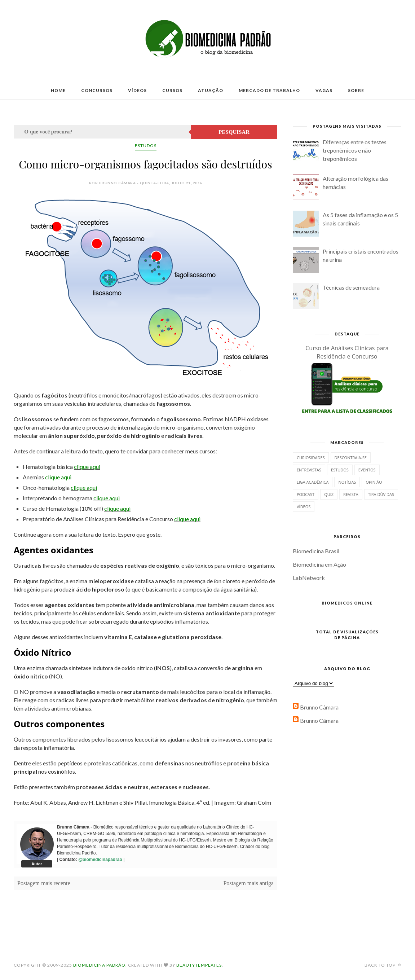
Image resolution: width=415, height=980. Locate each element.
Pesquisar (234, 132)
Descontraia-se (351, 458)
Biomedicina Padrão (99, 965)
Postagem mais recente (44, 883)
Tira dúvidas (381, 494)
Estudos (146, 146)
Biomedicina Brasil (316, 551)
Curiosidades (311, 458)
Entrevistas (309, 470)
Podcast (306, 494)
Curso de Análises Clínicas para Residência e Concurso (347, 352)
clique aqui (87, 467)
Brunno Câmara (319, 707)
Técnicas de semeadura (351, 287)
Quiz (329, 494)
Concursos (97, 90)
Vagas (324, 90)
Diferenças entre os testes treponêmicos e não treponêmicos (355, 150)
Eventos (367, 470)
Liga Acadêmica (313, 482)
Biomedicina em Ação (319, 564)
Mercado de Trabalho (269, 90)
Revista (351, 494)
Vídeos (137, 90)
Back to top (383, 965)
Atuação (211, 90)
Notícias (347, 482)
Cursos (172, 90)
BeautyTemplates (199, 965)
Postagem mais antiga (248, 883)
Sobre (356, 90)
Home (58, 90)
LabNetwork (309, 578)
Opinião (374, 482)
